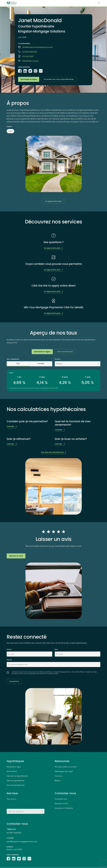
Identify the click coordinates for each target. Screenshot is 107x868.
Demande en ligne (29, 79)
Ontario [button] (59, 364)
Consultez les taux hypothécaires (59, 79)
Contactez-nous (61, 799)
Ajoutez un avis (16, 556)
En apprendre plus (53, 201)
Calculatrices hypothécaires (17, 776)
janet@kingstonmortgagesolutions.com (38, 47)
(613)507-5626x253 (30, 52)
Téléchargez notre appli (64, 771)
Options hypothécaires (16, 781)
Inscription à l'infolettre (64, 808)
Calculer (12, 426)
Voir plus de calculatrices (54, 452)
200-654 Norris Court (30, 61)
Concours (58, 776)
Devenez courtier (61, 804)
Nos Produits (12, 771)
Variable (41, 364)
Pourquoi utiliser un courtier (66, 767)
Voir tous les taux (65, 352)
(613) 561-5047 (28, 56)
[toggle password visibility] (42, 811)
